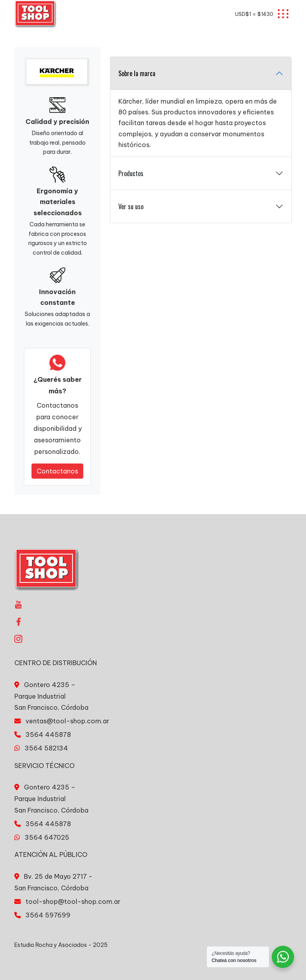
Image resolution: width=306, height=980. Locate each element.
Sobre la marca (137, 73)
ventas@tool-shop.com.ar (67, 721)
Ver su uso (131, 206)
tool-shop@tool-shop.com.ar (73, 901)
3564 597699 (48, 915)
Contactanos (57, 471)
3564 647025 (47, 837)
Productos (131, 173)
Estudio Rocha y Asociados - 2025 (61, 945)
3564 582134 (46, 748)
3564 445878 (48, 735)
